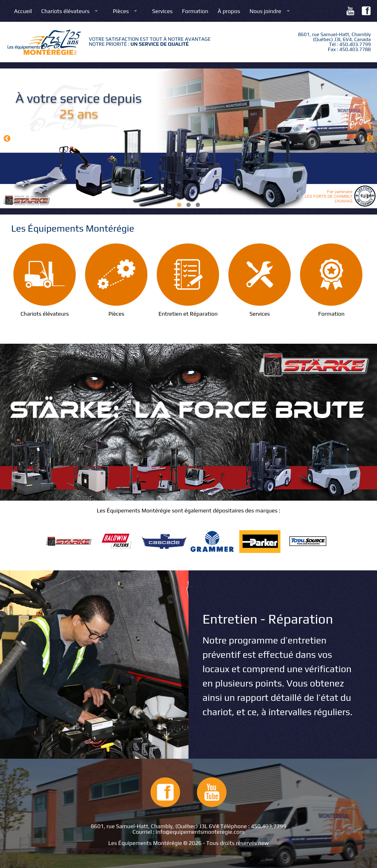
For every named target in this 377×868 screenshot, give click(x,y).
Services (162, 11)
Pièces (121, 11)
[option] (188, 138)
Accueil (23, 11)
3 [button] (198, 205)
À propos (229, 11)
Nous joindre (265, 11)
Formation (195, 11)
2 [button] (188, 205)
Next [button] (370, 138)
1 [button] (179, 205)
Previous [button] (7, 138)
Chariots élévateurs (65, 11)
